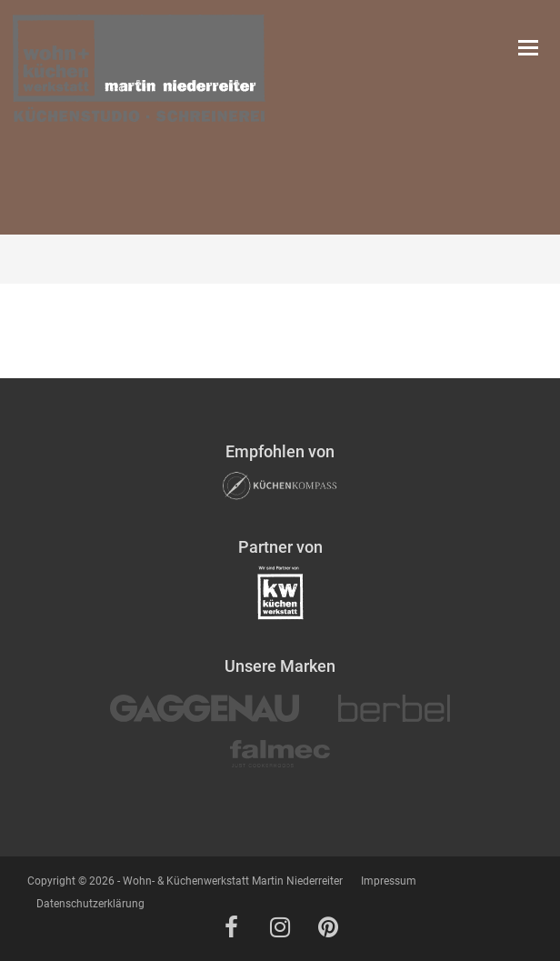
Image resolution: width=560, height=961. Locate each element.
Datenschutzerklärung (90, 904)
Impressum (389, 881)
